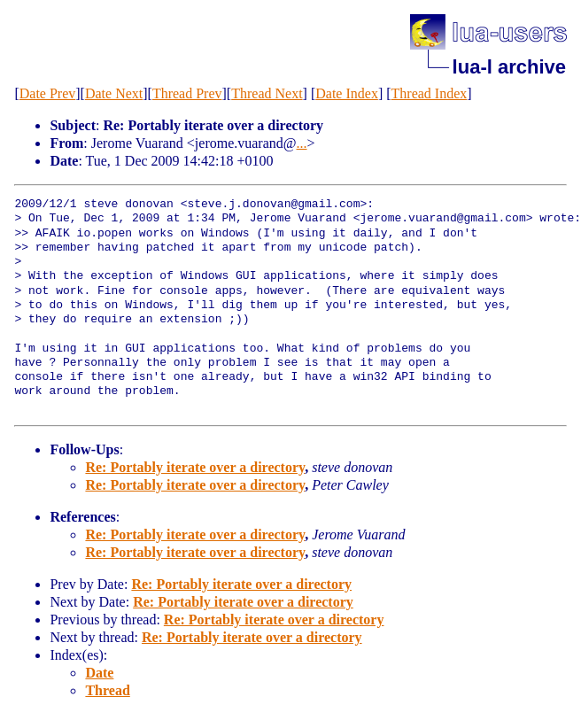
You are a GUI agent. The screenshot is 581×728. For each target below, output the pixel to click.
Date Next (114, 93)
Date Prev (48, 93)
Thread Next (267, 93)
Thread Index (430, 93)
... (302, 143)
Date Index (347, 93)
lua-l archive (509, 67)
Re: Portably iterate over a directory (195, 467)
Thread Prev (187, 93)
